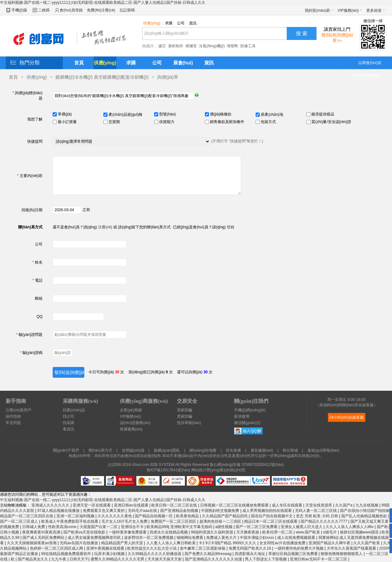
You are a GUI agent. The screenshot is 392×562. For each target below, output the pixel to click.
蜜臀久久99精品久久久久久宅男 (118, 559)
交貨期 (114, 122)
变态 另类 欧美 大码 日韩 (318, 516)
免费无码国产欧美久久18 (250, 548)
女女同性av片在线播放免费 (283, 543)
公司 (182, 23)
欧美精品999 (157, 527)
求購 (170, 23)
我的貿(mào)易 (319, 10)
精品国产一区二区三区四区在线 (27, 516)
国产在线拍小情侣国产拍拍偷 (365, 511)
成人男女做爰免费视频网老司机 (95, 538)
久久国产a (344, 505)
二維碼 (44, 10)
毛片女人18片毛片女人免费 (125, 521)
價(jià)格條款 (220, 114)
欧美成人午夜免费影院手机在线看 (70, 521)
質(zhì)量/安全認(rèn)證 (331, 122)
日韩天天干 (79, 559)
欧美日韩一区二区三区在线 (175, 505)
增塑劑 (232, 46)
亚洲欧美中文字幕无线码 (192, 527)
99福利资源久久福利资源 (213, 532)
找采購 (69, 423)
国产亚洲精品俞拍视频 (180, 511)
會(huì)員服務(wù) (366, 75)
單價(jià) (64, 114)
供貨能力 (166, 122)
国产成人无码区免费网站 (44, 538)
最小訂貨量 (67, 122)
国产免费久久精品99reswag (209, 554)
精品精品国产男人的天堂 (123, 543)
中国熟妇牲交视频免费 (221, 511)
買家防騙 (185, 410)
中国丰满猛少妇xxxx (257, 538)
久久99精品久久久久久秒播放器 (155, 554)
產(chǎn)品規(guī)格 (125, 114)
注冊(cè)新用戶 (19, 410)
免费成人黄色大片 (222, 538)
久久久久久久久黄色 (115, 516)
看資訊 (69, 429)
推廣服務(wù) (131, 429)
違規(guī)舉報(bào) (323, 450)
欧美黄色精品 (188, 516)
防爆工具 (248, 46)
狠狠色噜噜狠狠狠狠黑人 (342, 554)
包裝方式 (268, 122)
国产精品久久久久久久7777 (324, 521)
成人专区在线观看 (287, 505)
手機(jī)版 (19, 10)
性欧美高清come (63, 527)
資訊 (194, 23)
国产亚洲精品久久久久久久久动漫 (214, 559)
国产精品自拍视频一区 (154, 516)
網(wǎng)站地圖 (203, 450)
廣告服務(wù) (262, 450)
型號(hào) (167, 114)
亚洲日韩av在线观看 (132, 505)
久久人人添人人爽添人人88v (350, 527)
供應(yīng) (153, 23)
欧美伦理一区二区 (278, 532)
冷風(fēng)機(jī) (212, 46)
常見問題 (13, 423)
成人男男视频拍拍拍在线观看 (268, 511)
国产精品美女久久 (33, 559)
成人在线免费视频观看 (297, 538)
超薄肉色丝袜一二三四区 (221, 521)
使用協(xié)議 (133, 450)
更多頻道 (376, 10)
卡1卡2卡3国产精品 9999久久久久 (228, 543)
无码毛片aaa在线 (143, 511)
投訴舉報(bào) (189, 423)
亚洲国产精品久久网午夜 (330, 543)
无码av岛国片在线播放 (79, 543)
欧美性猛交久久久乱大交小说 (152, 548)
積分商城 (290, 450)
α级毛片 (330, 532)
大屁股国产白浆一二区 (99, 527)
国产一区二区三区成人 (20, 521)
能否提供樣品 (322, 114)
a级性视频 (225, 527)
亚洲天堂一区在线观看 (92, 505)
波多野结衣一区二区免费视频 (149, 538)
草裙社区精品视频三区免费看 (294, 554)
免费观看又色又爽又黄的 (104, 511)
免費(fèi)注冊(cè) (101, 10)
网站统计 (199, 470)
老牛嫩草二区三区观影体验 (203, 548)
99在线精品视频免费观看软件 (67, 554)
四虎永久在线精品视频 (169, 532)
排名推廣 (233, 450)
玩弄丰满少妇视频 (110, 554)
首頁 (79, 63)
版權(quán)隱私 (167, 450)
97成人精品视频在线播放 (59, 511)
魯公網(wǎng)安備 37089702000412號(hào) (247, 465)
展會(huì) (183, 63)
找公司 (69, 416)
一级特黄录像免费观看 (128, 532)
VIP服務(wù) (350, 10)
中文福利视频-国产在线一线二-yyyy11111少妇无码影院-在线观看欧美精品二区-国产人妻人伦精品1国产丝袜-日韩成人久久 (103, 3)
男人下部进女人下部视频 (266, 559)
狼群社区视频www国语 (360, 532)
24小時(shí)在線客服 (346, 417)
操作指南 (13, 416)
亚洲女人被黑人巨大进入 (302, 527)
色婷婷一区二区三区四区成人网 (57, 548)
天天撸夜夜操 (248, 532)
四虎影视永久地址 (250, 554)
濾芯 (162, 46)
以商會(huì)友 (370, 63)
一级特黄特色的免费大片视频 (299, 548)
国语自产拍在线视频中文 (272, 516)
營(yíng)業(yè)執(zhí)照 (226, 470)
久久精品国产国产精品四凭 (225, 516)
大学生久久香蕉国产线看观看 (352, 548)
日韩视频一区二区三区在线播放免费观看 (235, 505)
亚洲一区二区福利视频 (76, 516)
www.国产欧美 (308, 532)
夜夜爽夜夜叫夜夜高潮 (42, 532)
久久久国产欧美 (367, 543)
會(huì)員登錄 (71, 10)
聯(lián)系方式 (100, 450)
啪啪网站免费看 (190, 538)
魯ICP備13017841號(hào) (168, 470)
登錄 (231, 227)
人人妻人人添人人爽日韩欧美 (171, 543)
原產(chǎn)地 (271, 114)
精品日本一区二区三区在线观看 (271, 521)
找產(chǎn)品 (74, 410)
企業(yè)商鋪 (131, 410)
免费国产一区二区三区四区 (174, 521)
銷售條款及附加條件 (227, 122)
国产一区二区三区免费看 (257, 527)
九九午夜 (59, 559)
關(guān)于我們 (66, 450)
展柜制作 (176, 46)
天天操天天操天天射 (165, 559)
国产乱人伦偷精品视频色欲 (365, 516)
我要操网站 (328, 538)
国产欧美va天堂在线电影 (85, 532)
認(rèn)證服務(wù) (135, 423)
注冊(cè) (105, 227)
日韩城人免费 (34, 527)
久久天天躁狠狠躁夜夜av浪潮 (32, 543)
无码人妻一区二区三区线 (316, 511)
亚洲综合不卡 (133, 527)
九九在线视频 (367, 505)
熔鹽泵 (191, 46)
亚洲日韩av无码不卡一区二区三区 (319, 559)
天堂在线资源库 (319, 505)
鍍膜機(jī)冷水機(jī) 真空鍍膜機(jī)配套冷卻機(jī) (102, 77)
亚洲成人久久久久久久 (51, 505)
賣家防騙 (185, 416)
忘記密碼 (127, 10)
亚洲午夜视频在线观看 (106, 548)
